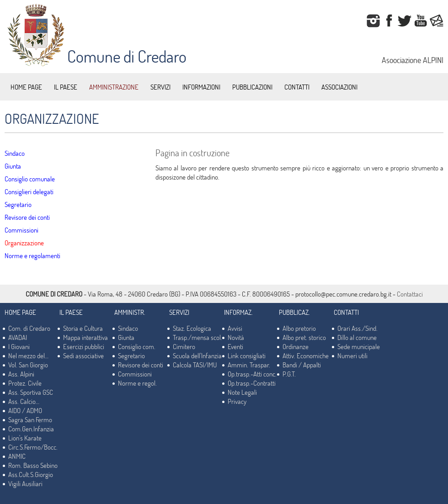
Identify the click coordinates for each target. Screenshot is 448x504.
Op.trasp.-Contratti (252, 383)
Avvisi (235, 328)
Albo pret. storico (304, 337)
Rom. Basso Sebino (33, 465)
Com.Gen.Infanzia (31, 429)
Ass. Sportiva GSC (31, 392)
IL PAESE (66, 87)
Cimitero (184, 346)
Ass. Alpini (21, 374)
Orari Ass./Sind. (357, 328)
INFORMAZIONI (201, 87)
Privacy (237, 401)
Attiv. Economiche (306, 355)
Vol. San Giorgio (28, 365)
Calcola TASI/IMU (195, 365)
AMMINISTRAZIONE (114, 87)
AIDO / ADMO (25, 410)
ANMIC (17, 456)
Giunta (13, 166)
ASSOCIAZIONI (339, 87)
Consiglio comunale (30, 179)
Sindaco (15, 153)
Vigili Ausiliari (25, 483)
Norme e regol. (137, 383)
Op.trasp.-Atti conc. (252, 374)
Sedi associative (83, 355)
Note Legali (242, 392)
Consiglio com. (137, 346)
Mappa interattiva (85, 337)
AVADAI (18, 337)
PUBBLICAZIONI (252, 87)
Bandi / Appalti (302, 365)
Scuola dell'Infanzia (197, 355)
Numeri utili (352, 355)
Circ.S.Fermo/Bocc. (33, 447)
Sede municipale (359, 346)
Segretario (18, 204)
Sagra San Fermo (30, 419)
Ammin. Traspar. (249, 365)
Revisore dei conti (27, 217)
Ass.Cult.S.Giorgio (31, 474)
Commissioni (21, 230)
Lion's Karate (25, 438)
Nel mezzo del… (28, 355)
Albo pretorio (299, 328)
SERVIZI (160, 87)
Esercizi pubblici (84, 346)
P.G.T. (289, 374)
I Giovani (19, 346)
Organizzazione (24, 243)
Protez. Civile (25, 383)
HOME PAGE (26, 87)
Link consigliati (247, 355)
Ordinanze (296, 346)
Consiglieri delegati (29, 191)
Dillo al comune (357, 337)
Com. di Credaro (29, 328)
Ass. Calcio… (24, 401)
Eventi (235, 346)
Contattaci (410, 294)
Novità (236, 337)
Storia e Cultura (83, 328)
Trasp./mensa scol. (197, 337)
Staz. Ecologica (192, 328)
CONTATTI (297, 87)
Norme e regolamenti (32, 255)
